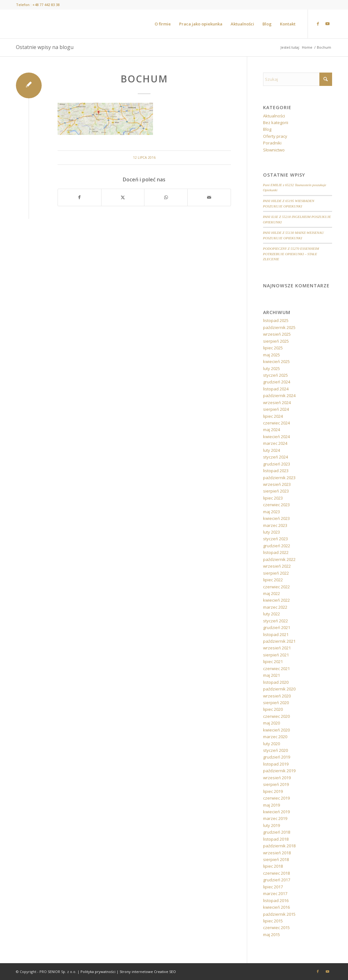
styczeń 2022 (275, 621)
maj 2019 (271, 805)
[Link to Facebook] (318, 24)
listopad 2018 (276, 839)
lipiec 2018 (273, 866)
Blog (267, 129)
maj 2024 (271, 430)
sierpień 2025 (276, 341)
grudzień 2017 (277, 880)
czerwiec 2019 (276, 798)
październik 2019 (279, 771)
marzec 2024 (275, 443)
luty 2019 (271, 825)
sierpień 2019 (276, 784)
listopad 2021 (276, 634)
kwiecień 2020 (276, 730)
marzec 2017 (275, 893)
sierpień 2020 (276, 703)
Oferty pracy (275, 136)
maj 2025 (271, 355)
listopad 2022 (276, 552)
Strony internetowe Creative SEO (148, 972)
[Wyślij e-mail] (209, 197)
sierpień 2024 (276, 409)
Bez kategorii (276, 122)
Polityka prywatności (98, 972)
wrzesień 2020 (277, 696)
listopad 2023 (276, 471)
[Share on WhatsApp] (166, 197)
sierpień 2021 (276, 655)
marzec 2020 (275, 737)
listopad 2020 (276, 682)
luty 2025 (271, 368)
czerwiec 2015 (276, 927)
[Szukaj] (298, 79)
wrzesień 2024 (277, 402)
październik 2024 (279, 395)
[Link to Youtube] (327, 24)
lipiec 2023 (273, 498)
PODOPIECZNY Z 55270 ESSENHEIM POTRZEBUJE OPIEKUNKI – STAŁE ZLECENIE (291, 254)
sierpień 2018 (276, 859)
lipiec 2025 (273, 348)
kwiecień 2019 (276, 812)
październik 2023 (279, 478)
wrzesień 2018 (277, 853)
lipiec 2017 (273, 887)
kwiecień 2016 (276, 907)
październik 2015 (279, 914)
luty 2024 (271, 450)
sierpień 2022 (276, 573)
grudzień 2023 (277, 464)
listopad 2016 (276, 900)
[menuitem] (163, 24)
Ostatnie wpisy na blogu (45, 47)
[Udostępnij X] (123, 197)
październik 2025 (279, 327)
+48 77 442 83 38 (46, 5)
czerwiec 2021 (276, 668)
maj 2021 (271, 675)
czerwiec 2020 (276, 716)
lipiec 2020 (273, 709)
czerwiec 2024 (276, 423)
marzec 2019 (275, 818)
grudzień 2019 (277, 757)
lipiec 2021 (273, 661)
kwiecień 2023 (276, 518)
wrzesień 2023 (277, 484)
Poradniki (272, 143)
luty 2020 (271, 744)
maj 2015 (271, 934)
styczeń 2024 (275, 457)
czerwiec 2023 (276, 505)
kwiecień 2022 (276, 600)
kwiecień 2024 (276, 437)
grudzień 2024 (277, 382)
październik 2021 (279, 641)
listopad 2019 (276, 764)
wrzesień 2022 (277, 566)
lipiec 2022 (273, 580)
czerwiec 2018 (276, 873)
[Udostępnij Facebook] (80, 197)
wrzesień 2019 (277, 778)
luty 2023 (271, 532)
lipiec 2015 (273, 921)
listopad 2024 (276, 389)
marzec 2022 (275, 607)
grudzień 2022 (277, 546)
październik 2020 (279, 689)
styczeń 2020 (275, 750)
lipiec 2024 (273, 416)
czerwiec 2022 (276, 587)
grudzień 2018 (277, 832)
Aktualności (274, 116)
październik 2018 (279, 846)
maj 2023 (271, 512)
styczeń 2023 (275, 539)
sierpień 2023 (276, 491)
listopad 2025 (276, 320)
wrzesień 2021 (277, 648)
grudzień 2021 (277, 627)
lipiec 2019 (273, 791)
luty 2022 (271, 614)
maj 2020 (271, 723)
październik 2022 (279, 559)
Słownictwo (274, 150)
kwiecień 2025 (276, 361)
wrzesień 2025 (277, 334)
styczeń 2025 (275, 375)
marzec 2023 (275, 525)
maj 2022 (271, 593)
